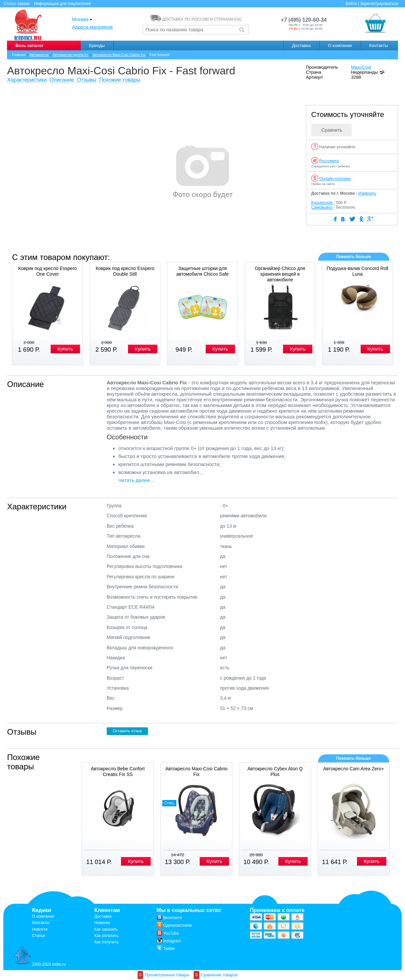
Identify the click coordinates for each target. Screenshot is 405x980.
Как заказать (106, 929)
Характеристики (27, 80)
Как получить (106, 942)
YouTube (168, 933)
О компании (340, 45)
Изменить (367, 193)
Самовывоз (322, 207)
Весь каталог (29, 45)
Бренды (97, 45)
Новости (40, 929)
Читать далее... (136, 480)
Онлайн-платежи (335, 179)
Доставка (301, 45)
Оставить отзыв (127, 731)
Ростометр (329, 161)
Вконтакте (169, 918)
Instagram (169, 941)
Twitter (166, 949)
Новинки (102, 923)
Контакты (379, 45)
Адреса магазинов (92, 27)
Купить (65, 349)
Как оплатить (106, 936)
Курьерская (322, 203)
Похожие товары (119, 80)
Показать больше (354, 257)
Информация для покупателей (62, 4)
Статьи (38, 936)
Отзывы (86, 80)
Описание (62, 80)
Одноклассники (174, 925)
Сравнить (332, 130)
